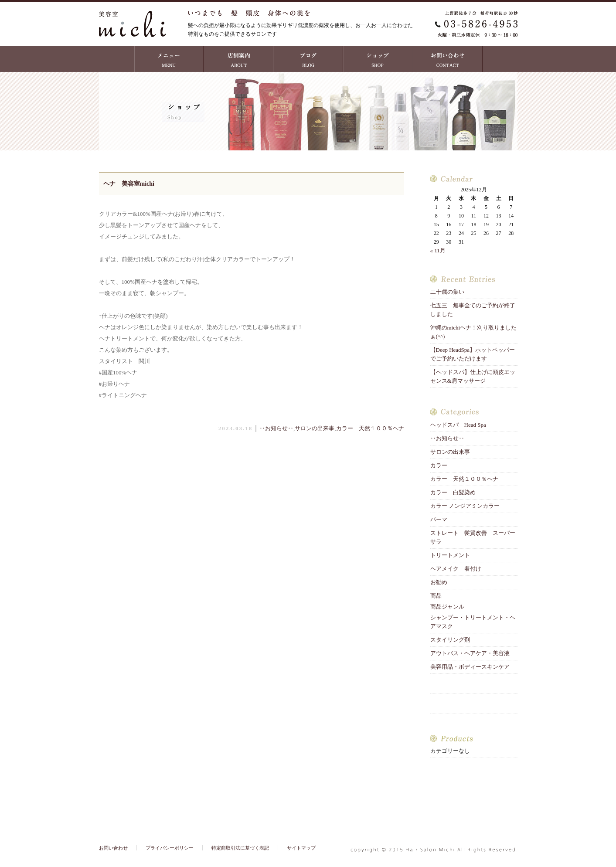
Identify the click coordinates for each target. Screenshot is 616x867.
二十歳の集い (450, 292)
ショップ (378, 59)
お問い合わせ (448, 59)
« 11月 (438, 250)
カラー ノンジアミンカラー (465, 506)
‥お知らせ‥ (276, 428)
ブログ (308, 59)
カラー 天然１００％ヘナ (370, 428)
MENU (169, 59)
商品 (436, 596)
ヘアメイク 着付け (456, 569)
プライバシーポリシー (170, 848)
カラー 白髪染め (453, 492)
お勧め (439, 582)
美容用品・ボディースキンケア (470, 667)
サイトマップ (301, 848)
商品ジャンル (447, 607)
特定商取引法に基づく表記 (240, 848)
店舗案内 (238, 59)
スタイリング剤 (450, 640)
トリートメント (453, 555)
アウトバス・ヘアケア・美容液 (470, 653)
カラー (439, 465)
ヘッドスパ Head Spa (458, 425)
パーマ (439, 519)
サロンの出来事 (315, 428)
